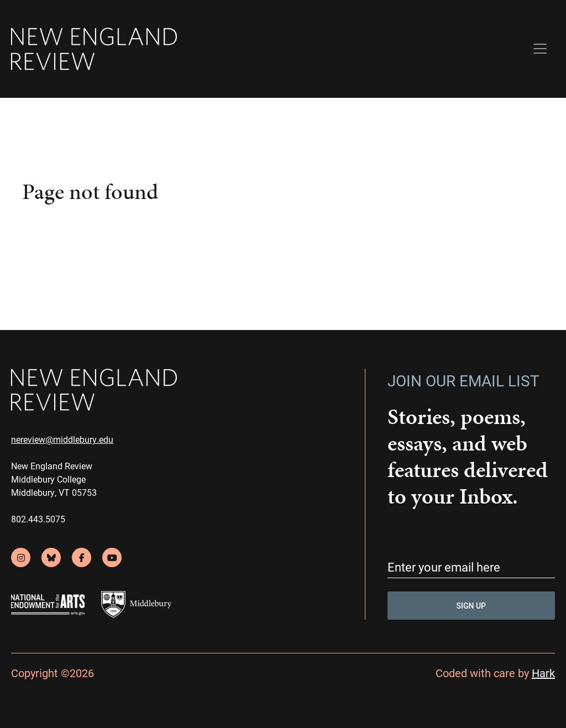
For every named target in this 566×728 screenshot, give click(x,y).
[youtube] (112, 557)
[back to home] (94, 49)
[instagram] (21, 557)
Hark (543, 673)
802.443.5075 (38, 519)
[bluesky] (51, 557)
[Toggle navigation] (540, 49)
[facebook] (82, 557)
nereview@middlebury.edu (62, 439)
